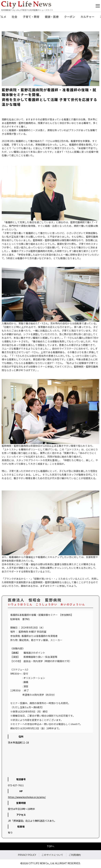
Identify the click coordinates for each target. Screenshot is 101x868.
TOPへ (51, 846)
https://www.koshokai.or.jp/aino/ (27, 797)
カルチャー (87, 17)
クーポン (70, 17)
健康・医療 (52, 17)
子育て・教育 (31, 17)
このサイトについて (52, 855)
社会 (14, 17)
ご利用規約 (75, 855)
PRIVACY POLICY (27, 855)
